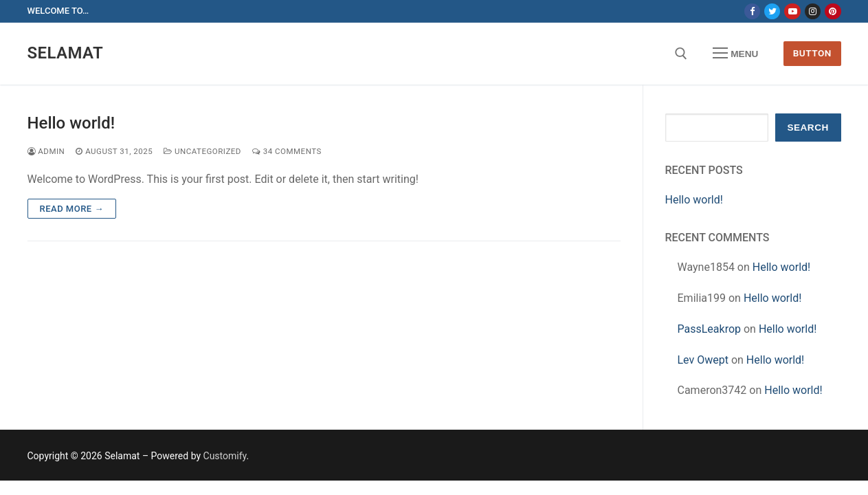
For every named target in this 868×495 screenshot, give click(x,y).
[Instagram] (813, 11)
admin (46, 151)
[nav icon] (735, 54)
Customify (225, 456)
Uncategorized (202, 151)
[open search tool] (681, 54)
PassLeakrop (710, 329)
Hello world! (71, 123)
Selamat (66, 53)
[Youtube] (792, 11)
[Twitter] (772, 11)
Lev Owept (703, 360)
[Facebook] (752, 11)
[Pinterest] (833, 11)
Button (812, 53)
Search (808, 128)
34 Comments (287, 151)
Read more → (72, 209)
